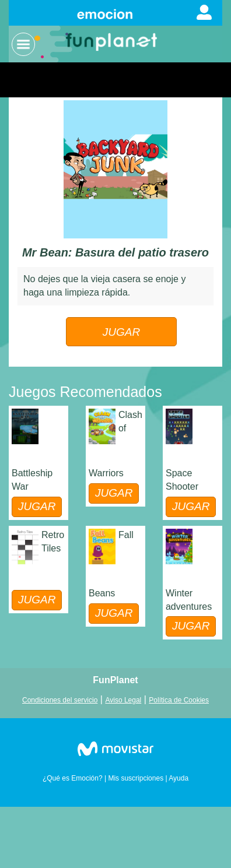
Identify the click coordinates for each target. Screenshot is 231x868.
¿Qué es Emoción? (73, 778)
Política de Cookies (179, 700)
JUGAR (121, 332)
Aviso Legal (123, 700)
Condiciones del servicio (60, 700)
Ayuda (178, 778)
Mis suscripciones (136, 778)
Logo (113, 41)
